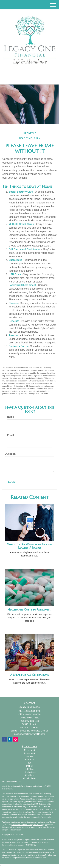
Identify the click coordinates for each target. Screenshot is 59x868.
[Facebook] (29, 72)
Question (10, 454)
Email (10, 435)
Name (11, 417)
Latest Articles (29, 772)
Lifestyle (29, 769)
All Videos (29, 775)
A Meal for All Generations (29, 675)
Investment (29, 753)
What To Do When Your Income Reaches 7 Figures (29, 546)
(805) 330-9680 (29, 79)
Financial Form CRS (14, 781)
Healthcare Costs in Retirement (30, 609)
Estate (30, 756)
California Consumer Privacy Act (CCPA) (27, 825)
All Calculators (29, 778)
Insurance (29, 760)
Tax (30, 763)
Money (29, 766)
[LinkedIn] (25, 72)
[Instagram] (33, 72)
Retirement (29, 750)
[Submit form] (13, 482)
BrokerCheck (7, 789)
